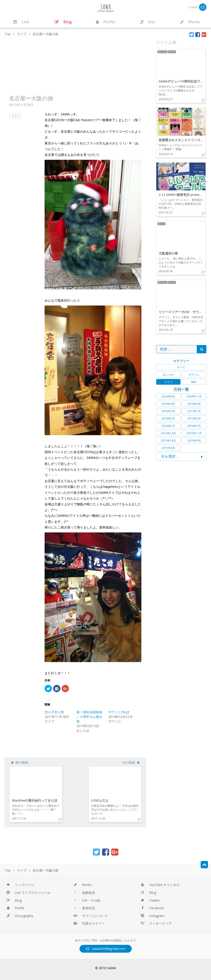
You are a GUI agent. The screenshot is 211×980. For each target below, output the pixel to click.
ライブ (15, 116)
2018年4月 (194, 404)
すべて (181, 367)
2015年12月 (168, 433)
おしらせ (168, 375)
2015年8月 (168, 448)
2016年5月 (168, 419)
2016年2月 (168, 426)
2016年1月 (194, 426)
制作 (194, 382)
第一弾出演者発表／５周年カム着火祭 (89, 717)
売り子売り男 (54, 712)
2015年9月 (194, 441)
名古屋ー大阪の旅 (31, 98)
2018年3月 (168, 411)
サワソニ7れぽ (119, 712)
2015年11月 (194, 433)
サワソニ (194, 375)
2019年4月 (168, 404)
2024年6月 (168, 396)
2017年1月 (194, 411)
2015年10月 (168, 441)
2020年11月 (194, 396)
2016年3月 (194, 419)
